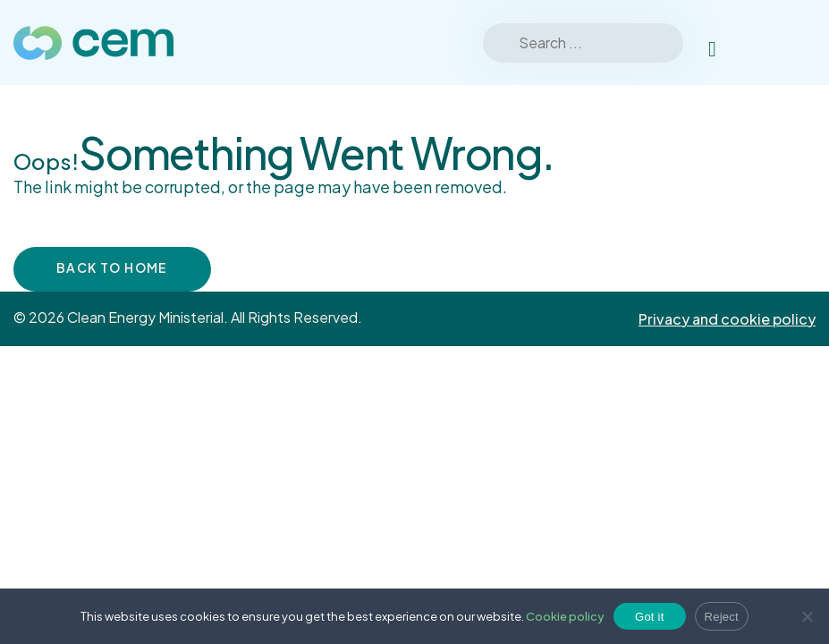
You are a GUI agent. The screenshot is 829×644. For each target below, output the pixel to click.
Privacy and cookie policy (727, 319)
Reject (722, 617)
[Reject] (807, 616)
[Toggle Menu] (792, 43)
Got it (650, 617)
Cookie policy (565, 616)
